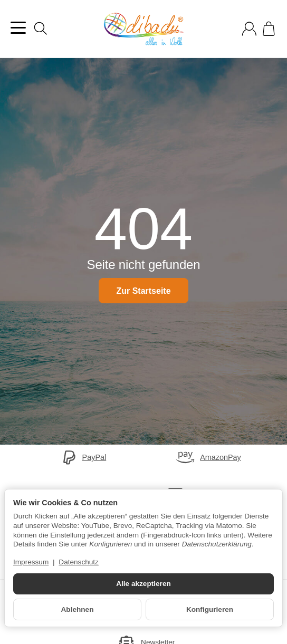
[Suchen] (41, 28)
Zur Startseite (143, 291)
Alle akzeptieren (143, 584)
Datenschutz (79, 562)
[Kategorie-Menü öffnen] (18, 28)
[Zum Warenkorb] (269, 29)
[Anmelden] (249, 29)
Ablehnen (78, 609)
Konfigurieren (210, 609)
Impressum (31, 562)
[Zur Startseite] (143, 29)
